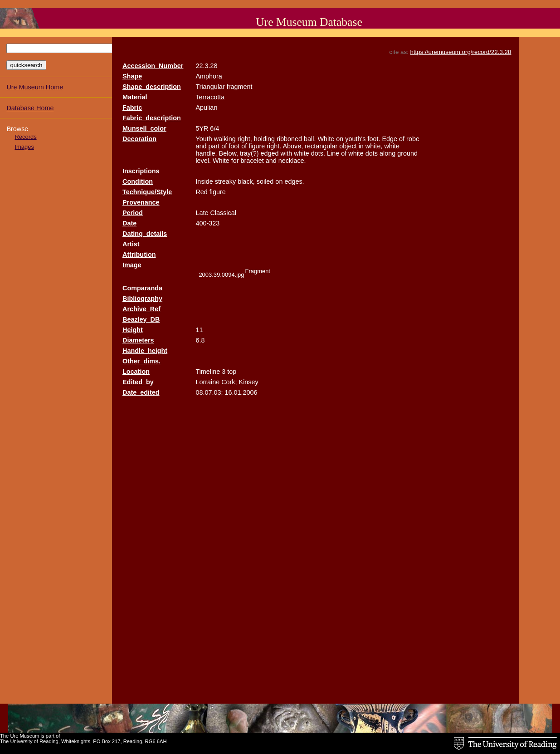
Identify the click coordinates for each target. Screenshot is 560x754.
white (392, 146)
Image (132, 265)
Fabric (132, 108)
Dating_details (145, 234)
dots (372, 153)
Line (333, 153)
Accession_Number (153, 66)
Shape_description (152, 87)
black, (246, 181)
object (348, 146)
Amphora (209, 76)
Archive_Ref (141, 309)
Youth (204, 139)
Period (133, 213)
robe (413, 139)
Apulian (206, 108)
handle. (206, 153)
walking (225, 139)
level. (203, 161)
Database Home (30, 108)
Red (201, 192)
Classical (223, 213)
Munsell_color (144, 128)
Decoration (139, 139)
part (214, 146)
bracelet (252, 161)
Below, (229, 153)
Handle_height (145, 351)
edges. (294, 181)
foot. (374, 139)
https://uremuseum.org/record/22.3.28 (461, 52)
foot (234, 146)
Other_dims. (141, 361)
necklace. (292, 161)
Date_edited (141, 392)
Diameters (138, 340)
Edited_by (138, 382)
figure (257, 146)
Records (25, 137)
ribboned (289, 139)
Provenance (141, 202)
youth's (355, 139)
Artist (131, 244)
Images (24, 147)
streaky (225, 181)
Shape (132, 76)
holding (264, 139)
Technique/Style (147, 192)
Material (135, 97)
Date (129, 223)
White (326, 139)
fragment (240, 87)
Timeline (208, 372)
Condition (138, 181)
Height (133, 330)
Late (202, 213)
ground (407, 153)
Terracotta (210, 97)
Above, (293, 146)
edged (270, 153)
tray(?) (249, 153)
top (232, 372)
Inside (204, 181)
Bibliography (142, 299)
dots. (318, 153)
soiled (265, 181)
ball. (310, 139)
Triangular (210, 87)
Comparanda (142, 288)
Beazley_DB (141, 319)
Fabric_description (152, 118)
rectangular (321, 146)
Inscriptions (141, 171)
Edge (390, 139)
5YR (202, 128)
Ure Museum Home (35, 87)
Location (136, 372)
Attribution (139, 255)
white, (374, 146)
